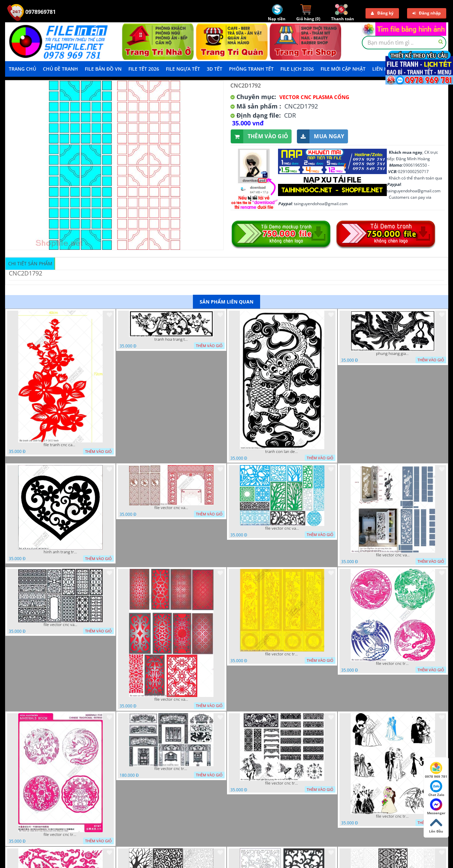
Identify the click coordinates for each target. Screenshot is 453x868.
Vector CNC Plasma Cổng (314, 97)
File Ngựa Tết (183, 69)
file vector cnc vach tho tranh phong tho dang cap (171, 508)
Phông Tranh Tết (251, 69)
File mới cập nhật (343, 69)
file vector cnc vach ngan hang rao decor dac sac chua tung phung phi (60, 625)
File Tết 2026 (144, 69)
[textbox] (404, 43)
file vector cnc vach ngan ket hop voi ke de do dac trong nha (393, 555)
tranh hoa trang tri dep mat (171, 339)
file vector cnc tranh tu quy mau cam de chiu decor (282, 654)
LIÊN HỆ (381, 69)
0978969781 (31, 12)
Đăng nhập (427, 13)
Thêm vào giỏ (260, 136)
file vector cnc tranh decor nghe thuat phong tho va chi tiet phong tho (282, 783)
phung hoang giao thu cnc (393, 354)
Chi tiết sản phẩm (30, 263)
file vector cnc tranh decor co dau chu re (393, 816)
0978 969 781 (436, 770)
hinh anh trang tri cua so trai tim (60, 552)
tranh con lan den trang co (282, 452)
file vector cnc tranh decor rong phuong (393, 664)
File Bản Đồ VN (103, 69)
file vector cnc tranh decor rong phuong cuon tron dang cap (60, 835)
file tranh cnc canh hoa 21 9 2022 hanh (60, 445)
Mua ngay (321, 136)
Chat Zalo (436, 789)
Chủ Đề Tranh (60, 69)
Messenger (436, 807)
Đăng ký (382, 13)
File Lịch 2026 (297, 69)
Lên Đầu (436, 825)
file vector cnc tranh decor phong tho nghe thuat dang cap (171, 769)
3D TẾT (215, 69)
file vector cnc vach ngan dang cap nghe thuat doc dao (171, 699)
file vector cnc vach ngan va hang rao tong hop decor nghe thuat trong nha (282, 528)
